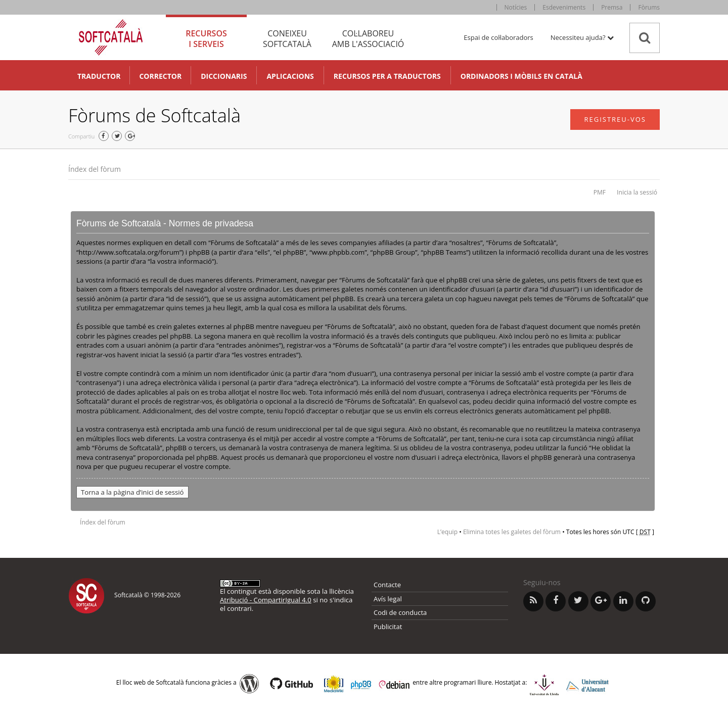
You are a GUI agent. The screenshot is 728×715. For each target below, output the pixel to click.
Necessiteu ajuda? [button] (582, 37)
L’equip (447, 532)
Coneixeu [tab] (287, 39)
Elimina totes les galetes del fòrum (512, 532)
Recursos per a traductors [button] (387, 76)
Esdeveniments (564, 7)
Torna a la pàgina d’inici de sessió (132, 492)
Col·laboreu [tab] (368, 39)
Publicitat (388, 627)
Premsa (612, 7)
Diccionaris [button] (224, 76)
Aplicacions (290, 76)
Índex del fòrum (95, 169)
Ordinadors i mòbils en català (521, 76)
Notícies (516, 7)
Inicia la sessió (637, 192)
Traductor (99, 76)
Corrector (160, 76)
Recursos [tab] (206, 39)
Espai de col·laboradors (498, 37)
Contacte (387, 585)
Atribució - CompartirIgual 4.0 (266, 600)
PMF (600, 192)
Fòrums (649, 7)
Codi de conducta (400, 612)
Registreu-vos (615, 119)
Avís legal (388, 599)
